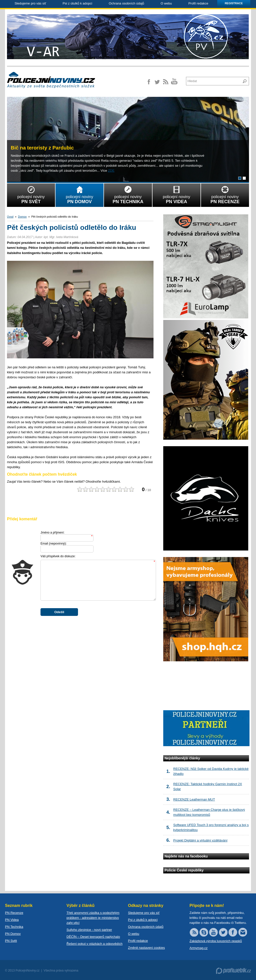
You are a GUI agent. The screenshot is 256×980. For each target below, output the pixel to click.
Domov (22, 217)
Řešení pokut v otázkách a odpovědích (94, 944)
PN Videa (12, 920)
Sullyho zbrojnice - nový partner (89, 930)
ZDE (111, 171)
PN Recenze (14, 913)
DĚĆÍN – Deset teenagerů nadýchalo (93, 937)
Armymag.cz (198, 948)
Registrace (234, 3)
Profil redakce (198, 3)
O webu (166, 3)
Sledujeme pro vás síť (30, 3)
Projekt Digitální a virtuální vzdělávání (200, 840)
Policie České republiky (184, 870)
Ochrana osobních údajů (126, 3)
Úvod (10, 217)
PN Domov (13, 934)
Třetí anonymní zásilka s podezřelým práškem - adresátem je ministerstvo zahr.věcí (93, 918)
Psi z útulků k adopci (77, 3)
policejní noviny (31, 194)
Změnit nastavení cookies (146, 948)
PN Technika (14, 927)
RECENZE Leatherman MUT (194, 799)
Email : (54, 543)
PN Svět (11, 941)
